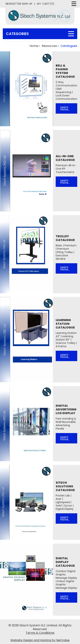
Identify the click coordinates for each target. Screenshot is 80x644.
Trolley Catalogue (65, 238)
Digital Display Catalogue (65, 562)
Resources (49, 46)
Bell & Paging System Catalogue (65, 71)
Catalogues (69, 46)
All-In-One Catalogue (65, 158)
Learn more (64, 108)
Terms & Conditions (40, 633)
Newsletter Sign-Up (19, 4)
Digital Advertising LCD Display (66, 409)
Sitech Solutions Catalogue (65, 486)
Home (34, 46)
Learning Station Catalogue (65, 324)
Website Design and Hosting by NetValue (40, 640)
